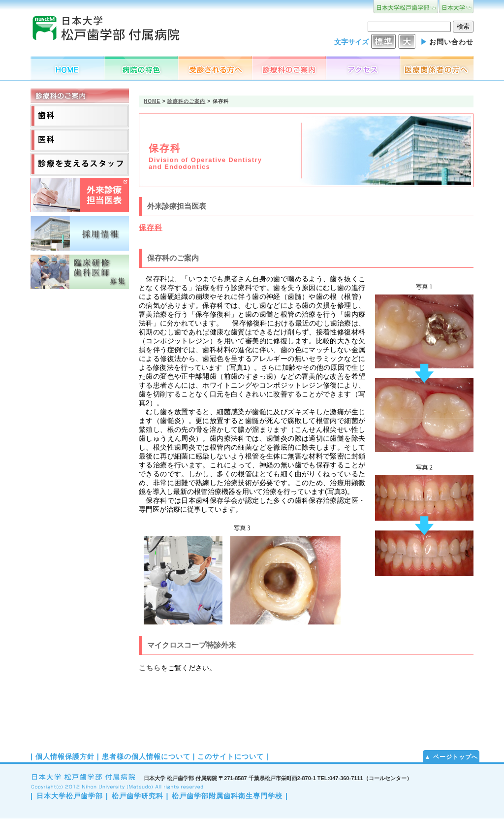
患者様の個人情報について (146, 756)
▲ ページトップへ (451, 757)
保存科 (151, 227)
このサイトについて (231, 756)
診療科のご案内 (186, 101)
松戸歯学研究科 (138, 796)
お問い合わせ (451, 42)
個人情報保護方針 (65, 756)
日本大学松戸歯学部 (70, 796)
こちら (150, 668)
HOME (152, 101)
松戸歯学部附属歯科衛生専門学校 (227, 796)
